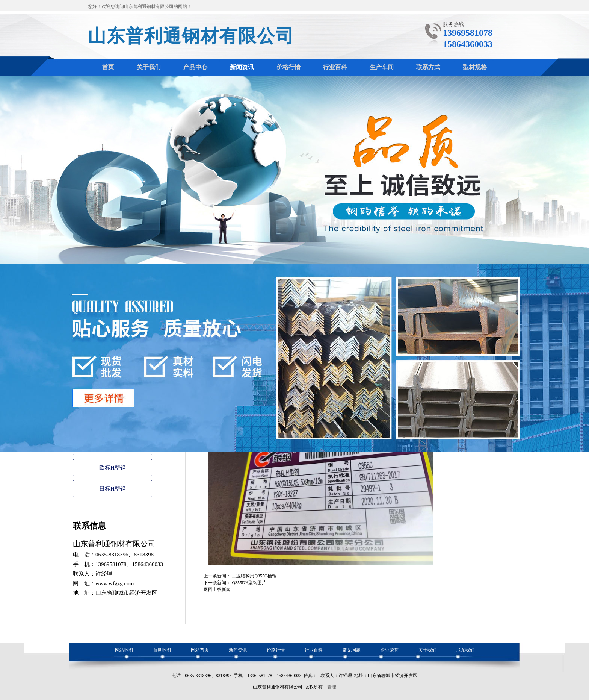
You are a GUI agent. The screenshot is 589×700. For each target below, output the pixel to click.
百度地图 (162, 650)
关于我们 (427, 650)
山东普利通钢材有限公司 (191, 36)
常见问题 (352, 650)
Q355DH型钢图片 (249, 583)
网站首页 (200, 650)
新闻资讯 (238, 650)
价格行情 (276, 650)
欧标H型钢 (113, 468)
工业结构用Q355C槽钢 (254, 576)
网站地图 (124, 650)
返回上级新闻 (217, 589)
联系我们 (465, 650)
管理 (332, 687)
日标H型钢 (113, 489)
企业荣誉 (390, 650)
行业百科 (314, 650)
